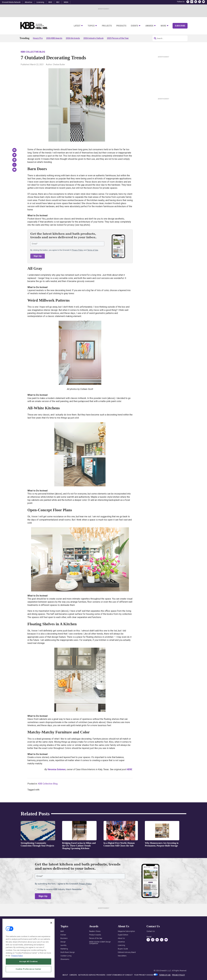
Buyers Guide (123, 949)
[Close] (51, 923)
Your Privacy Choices (144, 975)
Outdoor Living (66, 956)
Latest (77, 26)
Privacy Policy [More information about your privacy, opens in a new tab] (17, 956)
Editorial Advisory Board (127, 952)
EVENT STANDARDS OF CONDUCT (120, 975)
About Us (121, 938)
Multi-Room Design (68, 952)
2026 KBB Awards (54, 38)
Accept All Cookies (28, 961)
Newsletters (122, 956)
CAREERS (73, 975)
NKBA (66, 2)
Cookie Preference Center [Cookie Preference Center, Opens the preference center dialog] (28, 969)
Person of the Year (96, 938)
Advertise (28, 2)
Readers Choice (95, 931)
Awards (149, 26)
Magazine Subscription (126, 931)
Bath (62, 931)
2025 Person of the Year (118, 38)
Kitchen (63, 935)
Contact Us (151, 931)
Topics (91, 26)
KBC (58, 2)
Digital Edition (123, 935)
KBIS (50, 2)
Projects (107, 26)
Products (121, 26)
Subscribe (180, 26)
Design (63, 942)
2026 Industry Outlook (93, 38)
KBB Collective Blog (33, 52)
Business (64, 938)
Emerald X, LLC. (166, 971)
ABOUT (65, 975)
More (163, 26)
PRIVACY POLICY (178, 975)
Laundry (63, 945)
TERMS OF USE (165, 975)
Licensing (40, 2)
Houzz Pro (38, 38)
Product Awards (95, 935)
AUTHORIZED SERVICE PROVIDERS (92, 975)
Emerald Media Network (11, 2)
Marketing (64, 949)
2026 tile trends (73, 38)
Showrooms (65, 959)
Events (135, 26)
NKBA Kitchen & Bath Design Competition (100, 943)
